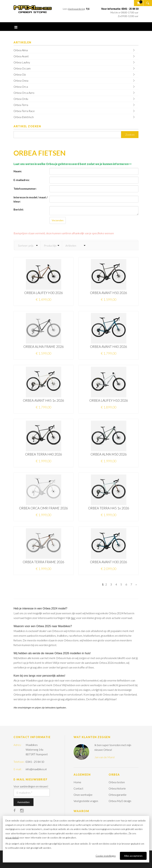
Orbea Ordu (21, 99)
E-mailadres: (22, 180)
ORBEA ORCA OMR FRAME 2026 (43, 508)
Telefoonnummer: (25, 189)
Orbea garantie (118, 795)
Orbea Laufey (22, 62)
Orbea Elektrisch (24, 117)
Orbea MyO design (120, 801)
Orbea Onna (21, 80)
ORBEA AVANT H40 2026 (109, 347)
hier (73, 618)
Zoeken (130, 135)
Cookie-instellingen (106, 856)
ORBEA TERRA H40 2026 (44, 454)
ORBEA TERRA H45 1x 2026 (109, 508)
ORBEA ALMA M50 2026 (109, 454)
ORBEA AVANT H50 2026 (109, 293)
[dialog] (76, 839)
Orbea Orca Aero (24, 93)
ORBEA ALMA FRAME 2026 (44, 347)
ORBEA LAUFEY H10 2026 (109, 400)
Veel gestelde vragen (86, 801)
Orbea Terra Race (24, 111)
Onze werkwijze (83, 795)
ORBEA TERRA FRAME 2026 (43, 562)
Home (77, 782)
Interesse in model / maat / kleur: (31, 199)
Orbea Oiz (20, 74)
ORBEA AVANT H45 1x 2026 (43, 400)
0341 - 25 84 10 (35, 762)
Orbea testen (117, 782)
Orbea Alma (21, 50)
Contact (78, 788)
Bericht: (19, 209)
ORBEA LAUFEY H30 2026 (44, 293)
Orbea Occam (22, 68)
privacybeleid (12, 838)
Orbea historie (117, 788)
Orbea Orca (21, 87)
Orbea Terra (21, 105)
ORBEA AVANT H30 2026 (109, 562)
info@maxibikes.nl (36, 769)
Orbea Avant (21, 56)
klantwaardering (77, 9)
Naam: (18, 171)
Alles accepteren (133, 856)
